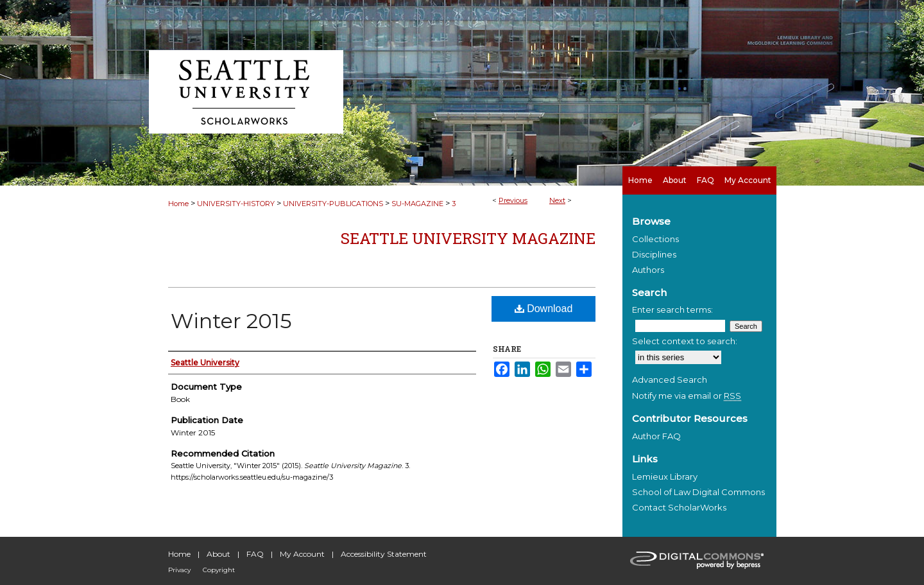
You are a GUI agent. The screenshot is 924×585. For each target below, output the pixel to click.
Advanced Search (670, 380)
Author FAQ (656, 436)
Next (557, 200)
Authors (648, 270)
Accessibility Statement (384, 554)
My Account (302, 554)
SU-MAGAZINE (417, 204)
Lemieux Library (665, 476)
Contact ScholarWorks (679, 507)
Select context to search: (685, 341)
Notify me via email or (687, 396)
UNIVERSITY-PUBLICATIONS (333, 204)
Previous (513, 200)
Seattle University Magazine (468, 238)
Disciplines (654, 254)
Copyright (219, 570)
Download (544, 309)
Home (178, 204)
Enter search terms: (672, 310)
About (218, 554)
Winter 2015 (231, 321)
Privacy (179, 570)
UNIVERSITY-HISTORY (236, 204)
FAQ (255, 554)
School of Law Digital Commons (698, 492)
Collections (655, 239)
